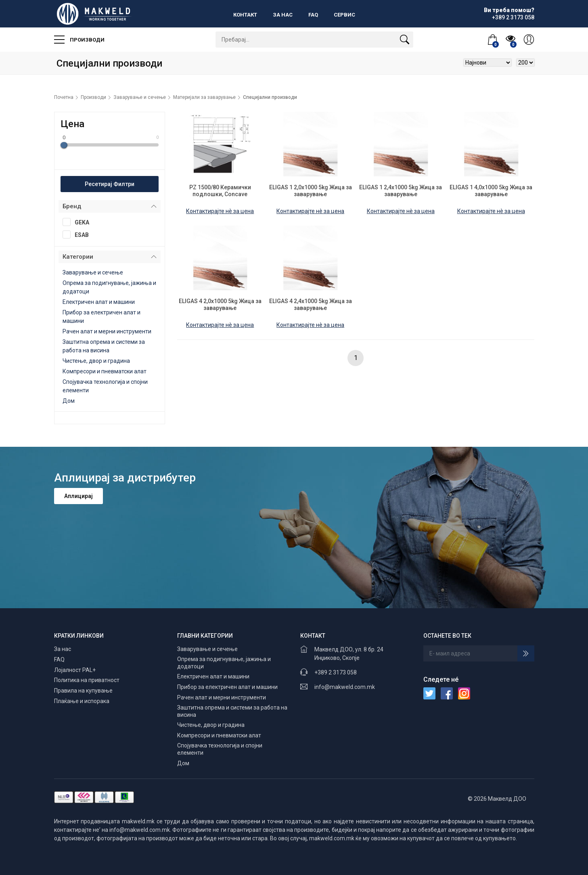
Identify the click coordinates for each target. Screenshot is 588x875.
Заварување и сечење (140, 97)
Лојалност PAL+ (75, 670)
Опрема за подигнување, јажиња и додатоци (224, 663)
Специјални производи (270, 97)
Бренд (72, 206)
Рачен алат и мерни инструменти (107, 331)
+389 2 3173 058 (336, 672)
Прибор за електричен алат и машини (227, 687)
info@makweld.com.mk (345, 687)
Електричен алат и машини (99, 302)
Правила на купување (83, 691)
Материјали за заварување (204, 97)
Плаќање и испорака (82, 701)
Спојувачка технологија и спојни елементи (220, 749)
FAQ (313, 15)
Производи (79, 40)
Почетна (64, 97)
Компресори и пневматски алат (105, 371)
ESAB (78, 234)
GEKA (78, 222)
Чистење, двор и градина (96, 361)
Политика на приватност (87, 680)
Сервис (344, 15)
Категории (78, 257)
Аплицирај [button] (78, 496)
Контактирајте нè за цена (220, 211)
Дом (69, 401)
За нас (283, 15)
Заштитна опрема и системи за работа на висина (232, 711)
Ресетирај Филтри (110, 184)
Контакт (245, 15)
